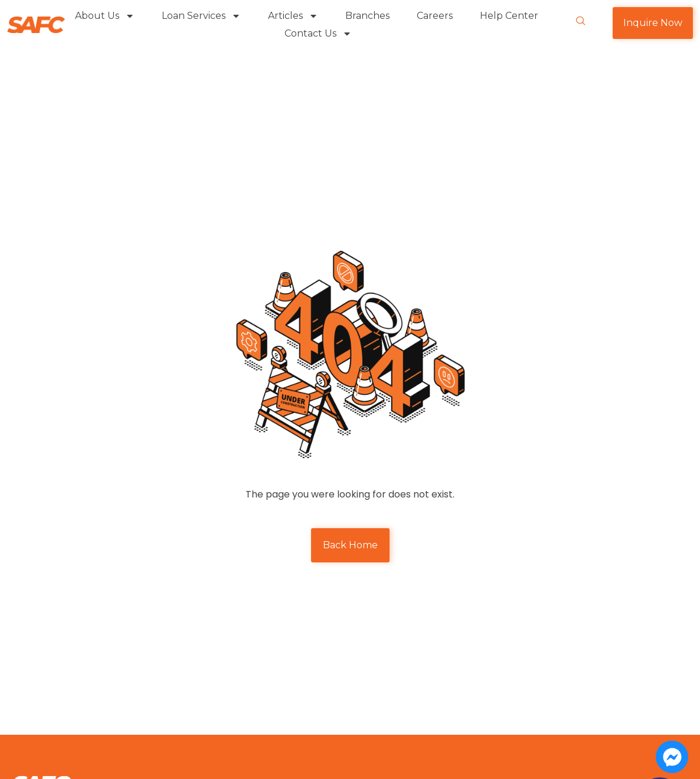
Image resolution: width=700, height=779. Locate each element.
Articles (293, 16)
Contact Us (318, 34)
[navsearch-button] (581, 22)
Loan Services (201, 16)
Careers (435, 16)
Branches (367, 16)
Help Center (509, 16)
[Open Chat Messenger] (672, 757)
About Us (105, 16)
